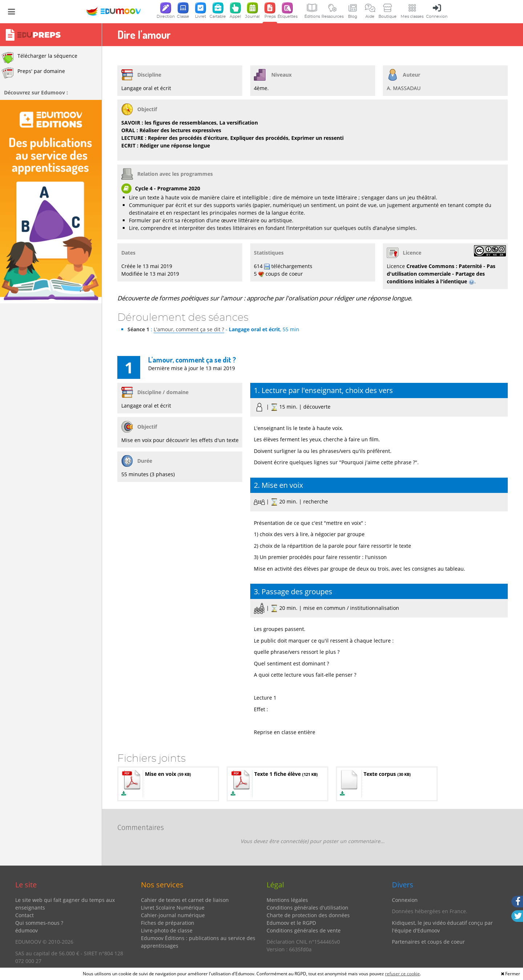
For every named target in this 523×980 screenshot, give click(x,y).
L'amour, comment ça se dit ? (189, 329)
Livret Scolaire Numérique (173, 908)
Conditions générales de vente (304, 930)
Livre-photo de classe (167, 930)
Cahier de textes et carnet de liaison (185, 900)
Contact (25, 915)
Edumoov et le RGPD (291, 923)
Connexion (405, 900)
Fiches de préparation (168, 923)
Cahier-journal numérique (173, 915)
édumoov (27, 930)
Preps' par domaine (33, 73)
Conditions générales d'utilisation (307, 908)
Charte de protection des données (308, 915)
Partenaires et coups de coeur (428, 942)
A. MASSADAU (404, 88)
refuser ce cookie (402, 974)
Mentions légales (287, 900)
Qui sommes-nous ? (39, 923)
